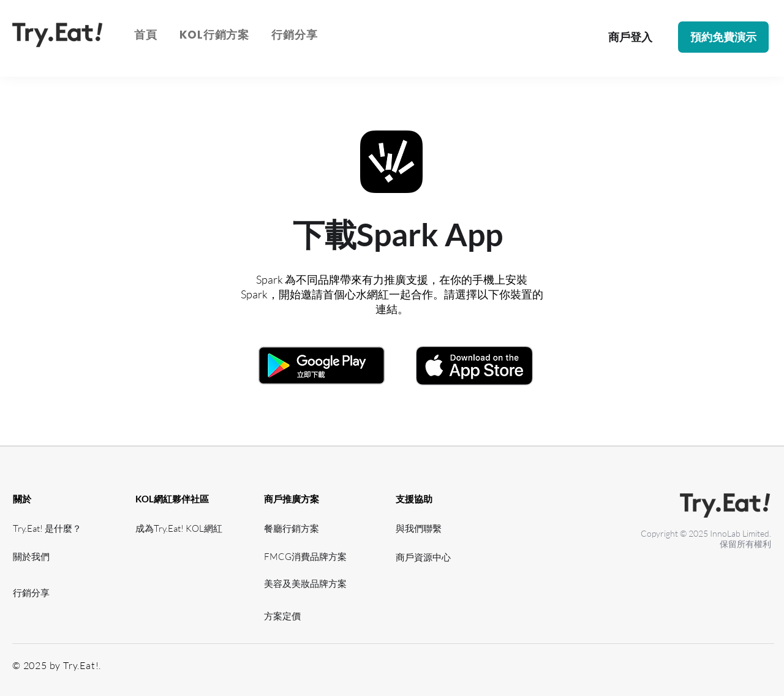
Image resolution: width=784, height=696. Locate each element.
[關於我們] (49, 557)
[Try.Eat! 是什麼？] (49, 528)
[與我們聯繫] (422, 528)
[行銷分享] (49, 593)
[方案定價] (309, 616)
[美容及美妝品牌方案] (309, 584)
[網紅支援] (171, 557)
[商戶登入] (630, 37)
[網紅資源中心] (171, 584)
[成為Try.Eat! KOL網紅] (182, 528)
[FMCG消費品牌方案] (309, 557)
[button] (214, 35)
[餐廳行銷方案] (300, 528)
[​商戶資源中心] (427, 557)
